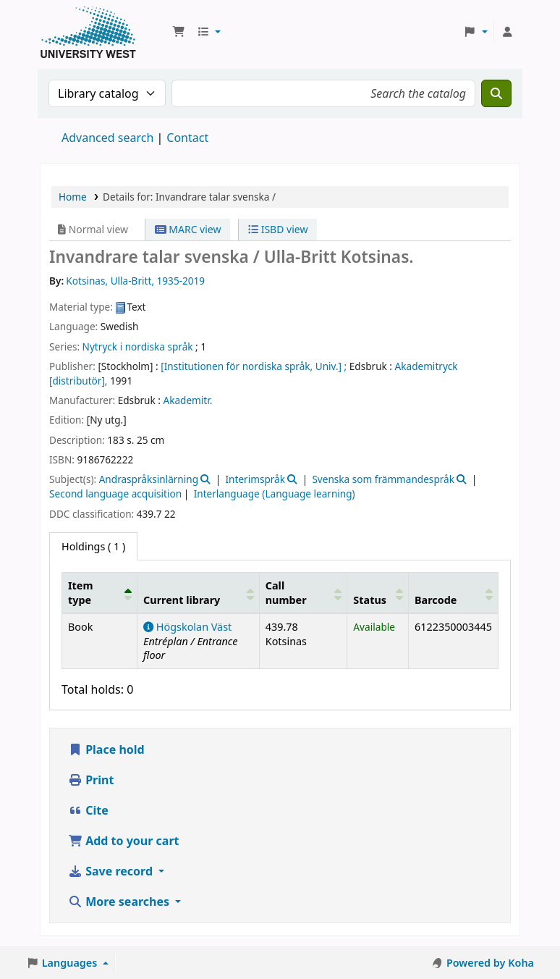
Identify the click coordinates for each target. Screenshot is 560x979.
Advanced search (107, 138)
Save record (112, 871)
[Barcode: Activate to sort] (453, 593)
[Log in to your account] (507, 32)
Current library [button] (182, 600)
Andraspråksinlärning (149, 479)
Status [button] (370, 600)
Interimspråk (255, 479)
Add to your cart (124, 841)
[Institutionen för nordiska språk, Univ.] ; (254, 366)
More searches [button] (120, 902)
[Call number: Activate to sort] (303, 593)
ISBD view (278, 229)
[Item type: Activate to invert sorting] (100, 593)
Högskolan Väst (187, 627)
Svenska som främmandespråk (383, 479)
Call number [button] (286, 592)
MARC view (188, 229)
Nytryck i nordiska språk (138, 346)
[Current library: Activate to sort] (199, 593)
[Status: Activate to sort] (378, 593)
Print (91, 780)
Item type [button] (80, 592)
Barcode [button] (436, 600)
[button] (179, 32)
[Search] (496, 93)
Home (73, 197)
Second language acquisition (115, 493)
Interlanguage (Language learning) (275, 493)
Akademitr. (188, 400)
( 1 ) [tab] (93, 546)
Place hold (106, 749)
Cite (88, 810)
